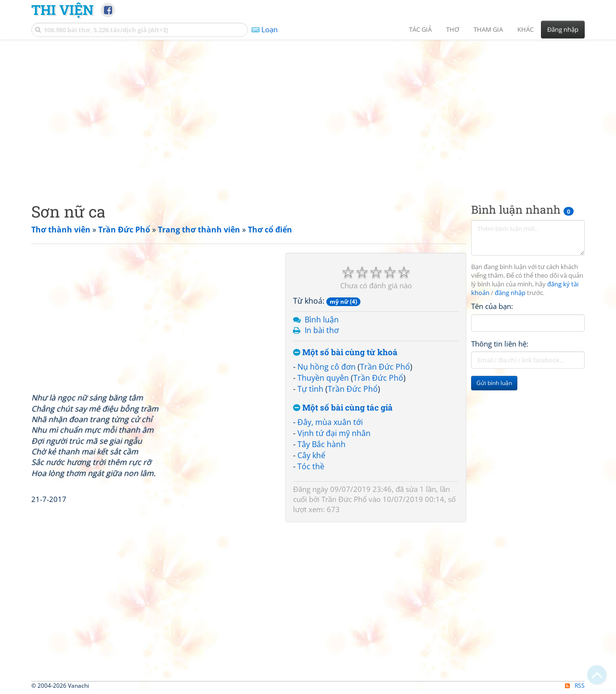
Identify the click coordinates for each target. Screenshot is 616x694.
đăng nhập (510, 293)
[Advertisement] (308, 113)
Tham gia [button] (488, 29)
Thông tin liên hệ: (500, 344)
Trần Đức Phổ (385, 367)
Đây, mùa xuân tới (330, 422)
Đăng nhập (563, 29)
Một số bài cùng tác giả (343, 408)
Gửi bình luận (494, 383)
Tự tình (310, 389)
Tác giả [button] (420, 29)
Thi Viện (62, 10)
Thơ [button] (453, 29)
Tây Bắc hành (321, 444)
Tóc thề (311, 466)
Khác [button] (526, 29)
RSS (575, 686)
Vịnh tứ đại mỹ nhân (334, 433)
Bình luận (322, 320)
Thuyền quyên (323, 378)
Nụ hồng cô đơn (327, 367)
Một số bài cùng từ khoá (345, 353)
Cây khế (311, 455)
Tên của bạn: (492, 306)
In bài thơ (322, 330)
